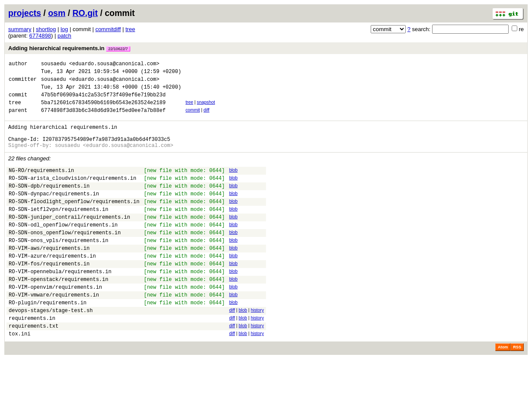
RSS (517, 390)
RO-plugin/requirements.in (48, 340)
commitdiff (108, 29)
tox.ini (19, 376)
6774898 (40, 36)
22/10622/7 (118, 49)
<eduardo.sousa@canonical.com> (114, 65)
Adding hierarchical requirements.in (69, 48)
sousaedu (54, 65)
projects (25, 13)
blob (234, 184)
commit (193, 118)
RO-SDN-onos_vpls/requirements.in (58, 267)
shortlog (46, 29)
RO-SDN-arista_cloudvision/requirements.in (72, 195)
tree (130, 29)
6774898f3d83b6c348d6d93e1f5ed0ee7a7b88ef (103, 119)
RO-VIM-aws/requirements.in (49, 276)
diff (207, 118)
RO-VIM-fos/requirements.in (49, 295)
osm (57, 13)
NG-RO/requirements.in (41, 186)
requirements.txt (34, 367)
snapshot (206, 109)
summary (20, 29)
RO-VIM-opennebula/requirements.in (60, 304)
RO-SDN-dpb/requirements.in (49, 204)
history (257, 348)
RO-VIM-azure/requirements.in (52, 286)
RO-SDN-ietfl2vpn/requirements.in (58, 231)
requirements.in (32, 358)
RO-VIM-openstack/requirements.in (58, 313)
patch (64, 36)
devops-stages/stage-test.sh (51, 349)
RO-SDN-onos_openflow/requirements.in (65, 258)
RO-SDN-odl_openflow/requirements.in (63, 249)
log (64, 29)
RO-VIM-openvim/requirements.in (55, 322)
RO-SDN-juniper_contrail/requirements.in (69, 240)
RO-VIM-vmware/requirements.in (54, 331)
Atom (503, 390)
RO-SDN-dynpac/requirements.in (54, 213)
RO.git (85, 13)
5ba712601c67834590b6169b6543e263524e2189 (103, 110)
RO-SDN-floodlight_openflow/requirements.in (74, 222)
